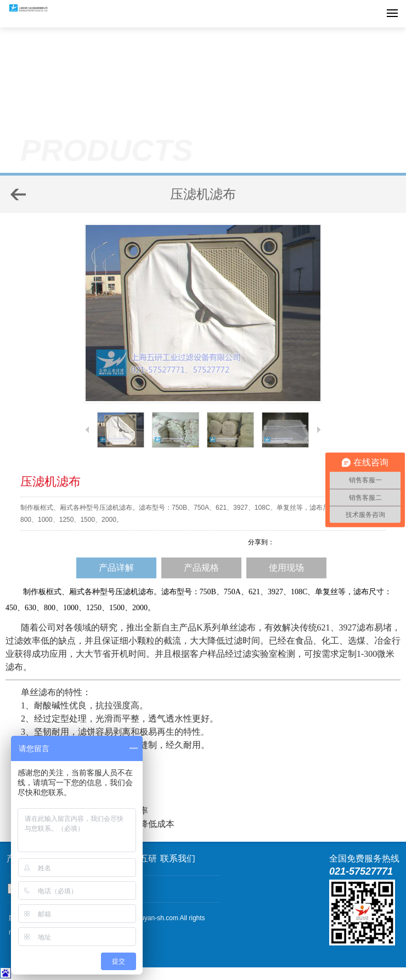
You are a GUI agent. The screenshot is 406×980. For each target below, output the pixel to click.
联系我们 (178, 858)
